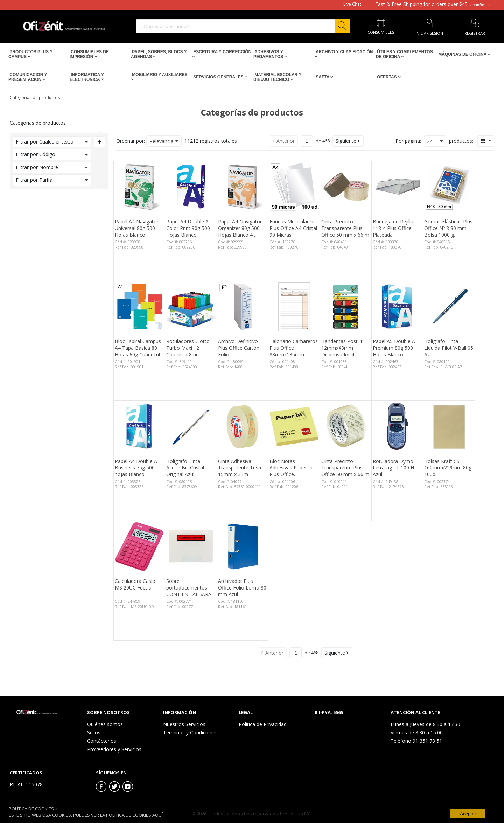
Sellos (94, 733)
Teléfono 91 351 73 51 (416, 741)
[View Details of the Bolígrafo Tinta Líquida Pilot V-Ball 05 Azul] (449, 307)
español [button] (481, 5)
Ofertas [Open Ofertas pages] (387, 77)
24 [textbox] (430, 141)
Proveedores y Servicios (114, 749)
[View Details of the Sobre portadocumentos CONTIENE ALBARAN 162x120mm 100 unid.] (191, 546)
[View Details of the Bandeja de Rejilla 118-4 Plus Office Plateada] (397, 187)
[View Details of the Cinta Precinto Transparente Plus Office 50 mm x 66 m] (346, 187)
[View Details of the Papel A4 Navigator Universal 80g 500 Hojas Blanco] (139, 187)
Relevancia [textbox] (162, 141)
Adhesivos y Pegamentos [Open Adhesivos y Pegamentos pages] (269, 54)
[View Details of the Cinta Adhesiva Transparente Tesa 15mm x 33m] (243, 426)
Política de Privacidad (263, 724)
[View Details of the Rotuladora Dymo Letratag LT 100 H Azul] (397, 426)
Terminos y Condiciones (190, 733)
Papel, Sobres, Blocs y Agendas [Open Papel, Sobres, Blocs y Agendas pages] (159, 54)
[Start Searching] (342, 26)
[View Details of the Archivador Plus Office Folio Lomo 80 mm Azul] (243, 546)
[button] (348, 141)
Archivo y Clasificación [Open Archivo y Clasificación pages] (344, 52)
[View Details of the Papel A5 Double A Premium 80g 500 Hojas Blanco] (397, 307)
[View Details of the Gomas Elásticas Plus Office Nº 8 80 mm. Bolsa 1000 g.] (449, 187)
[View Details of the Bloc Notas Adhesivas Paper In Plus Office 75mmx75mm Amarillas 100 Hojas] (294, 426)
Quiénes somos (105, 724)
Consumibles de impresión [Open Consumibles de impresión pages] (89, 54)
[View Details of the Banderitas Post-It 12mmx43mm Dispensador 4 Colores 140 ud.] (346, 307)
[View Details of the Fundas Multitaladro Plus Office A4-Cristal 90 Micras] (294, 187)
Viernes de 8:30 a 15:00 (417, 733)
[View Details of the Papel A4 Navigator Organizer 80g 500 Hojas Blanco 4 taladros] (243, 187)
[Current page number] (307, 141)
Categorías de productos (35, 97)
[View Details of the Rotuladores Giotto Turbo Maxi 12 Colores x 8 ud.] (191, 307)
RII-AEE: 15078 (26, 784)
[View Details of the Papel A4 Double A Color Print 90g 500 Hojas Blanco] (191, 187)
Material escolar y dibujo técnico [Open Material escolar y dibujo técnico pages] (277, 77)
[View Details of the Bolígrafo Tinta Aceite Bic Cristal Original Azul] (191, 426)
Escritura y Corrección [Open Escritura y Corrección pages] (222, 52)
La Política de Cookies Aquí (131, 815)
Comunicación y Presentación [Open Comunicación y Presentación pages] (28, 77)
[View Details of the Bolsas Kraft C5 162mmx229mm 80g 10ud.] (449, 426)
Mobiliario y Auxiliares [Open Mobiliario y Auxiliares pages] (159, 75)
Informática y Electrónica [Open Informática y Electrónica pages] (87, 77)
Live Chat (352, 4)
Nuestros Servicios (184, 724)
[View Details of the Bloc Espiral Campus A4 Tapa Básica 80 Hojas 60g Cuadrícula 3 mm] (139, 307)
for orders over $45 (421, 4)
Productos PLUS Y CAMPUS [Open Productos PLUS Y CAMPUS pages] (30, 54)
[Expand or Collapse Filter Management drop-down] (99, 142)
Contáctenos (102, 741)
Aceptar (468, 814)
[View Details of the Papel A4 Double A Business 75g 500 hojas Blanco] (139, 426)
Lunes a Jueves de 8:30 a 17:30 (425, 724)
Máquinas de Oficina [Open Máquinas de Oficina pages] (462, 54)
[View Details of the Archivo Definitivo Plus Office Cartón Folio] (243, 307)
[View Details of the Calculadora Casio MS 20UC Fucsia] (139, 546)
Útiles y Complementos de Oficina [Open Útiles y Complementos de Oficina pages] (404, 54)
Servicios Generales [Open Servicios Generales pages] (218, 77)
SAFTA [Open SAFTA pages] (323, 77)
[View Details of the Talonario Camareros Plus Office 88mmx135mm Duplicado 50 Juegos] (294, 307)
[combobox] (243, 26)
